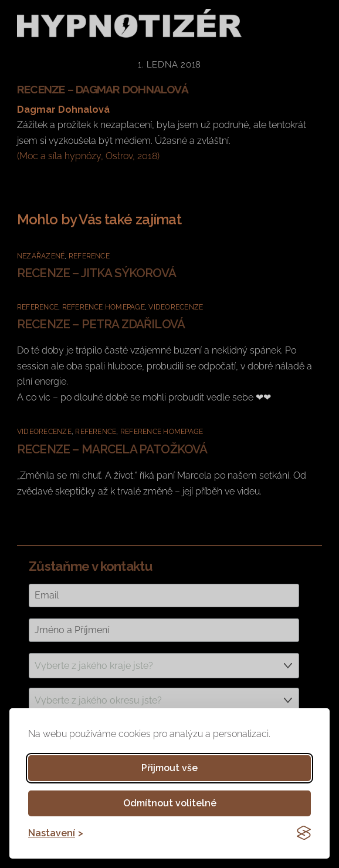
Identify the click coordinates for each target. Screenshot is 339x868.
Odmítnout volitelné (170, 803)
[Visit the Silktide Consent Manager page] (304, 833)
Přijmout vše (169, 768)
